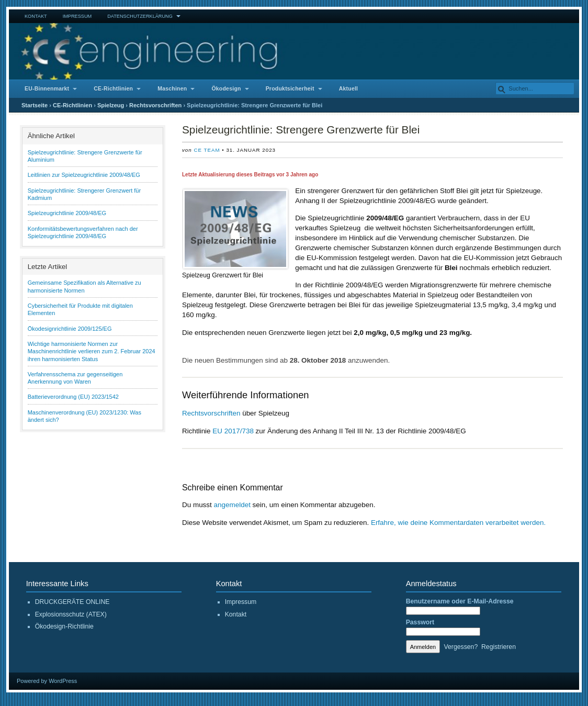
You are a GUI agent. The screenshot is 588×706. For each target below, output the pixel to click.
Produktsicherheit (290, 89)
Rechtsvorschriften (155, 105)
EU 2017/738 (233, 431)
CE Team (207, 150)
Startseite (35, 105)
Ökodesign (226, 89)
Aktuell (349, 89)
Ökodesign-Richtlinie (64, 626)
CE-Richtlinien (113, 89)
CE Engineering (294, 51)
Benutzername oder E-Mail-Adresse (460, 601)
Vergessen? (461, 647)
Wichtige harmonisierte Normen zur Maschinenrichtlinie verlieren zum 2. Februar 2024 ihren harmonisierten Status (92, 351)
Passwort (420, 622)
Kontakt (36, 16)
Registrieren (499, 647)
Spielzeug (111, 105)
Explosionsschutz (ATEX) (71, 614)
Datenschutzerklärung (140, 16)
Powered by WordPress (47, 681)
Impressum (77, 16)
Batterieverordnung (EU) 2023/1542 (73, 397)
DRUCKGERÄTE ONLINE (72, 602)
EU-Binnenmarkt (47, 89)
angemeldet (232, 505)
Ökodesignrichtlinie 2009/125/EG (70, 329)
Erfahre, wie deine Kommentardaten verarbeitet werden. (458, 523)
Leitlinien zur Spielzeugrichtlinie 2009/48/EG (84, 175)
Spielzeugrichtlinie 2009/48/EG (67, 213)
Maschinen (172, 89)
